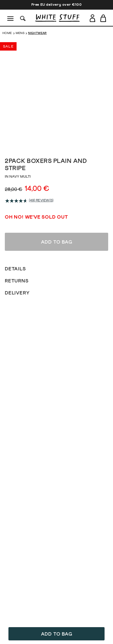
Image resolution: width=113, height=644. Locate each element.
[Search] (23, 18)
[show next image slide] (101, 94)
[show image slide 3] (57, 144)
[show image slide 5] (69, 144)
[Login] (92, 17)
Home (7, 33)
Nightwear (37, 33)
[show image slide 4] (63, 144)
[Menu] (11, 18)
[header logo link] (57, 18)
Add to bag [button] (57, 634)
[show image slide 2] (51, 144)
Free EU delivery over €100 (57, 5)
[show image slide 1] (45, 144)
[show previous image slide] (12, 94)
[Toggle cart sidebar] (104, 18)
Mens (20, 33)
